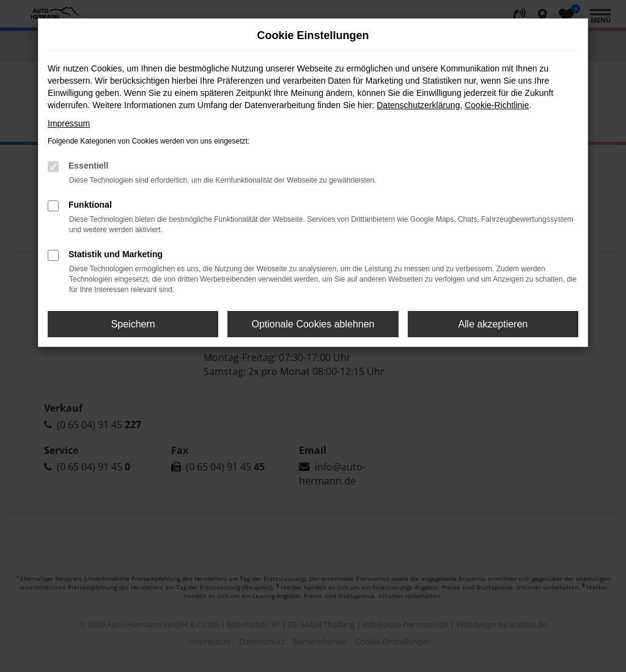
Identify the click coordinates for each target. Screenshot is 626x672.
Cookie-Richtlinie (497, 105)
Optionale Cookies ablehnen (313, 324)
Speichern (133, 324)
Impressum (69, 123)
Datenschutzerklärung (418, 105)
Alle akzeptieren (493, 324)
